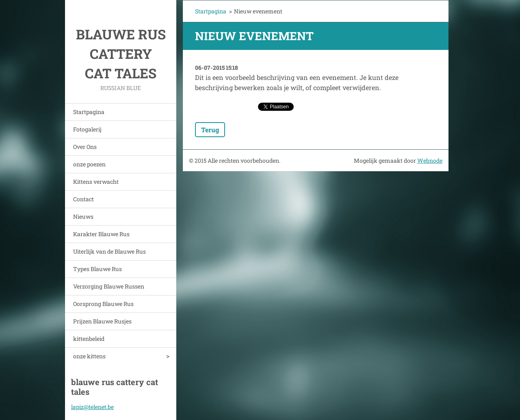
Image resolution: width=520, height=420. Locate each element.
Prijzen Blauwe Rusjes (102, 321)
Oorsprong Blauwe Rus (103, 304)
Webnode (430, 160)
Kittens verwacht (96, 182)
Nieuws (83, 216)
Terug (210, 130)
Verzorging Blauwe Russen (109, 286)
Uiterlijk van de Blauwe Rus (109, 251)
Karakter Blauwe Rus (101, 234)
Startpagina (89, 112)
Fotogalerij (87, 129)
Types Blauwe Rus (97, 269)
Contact (83, 199)
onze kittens (89, 356)
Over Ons (85, 147)
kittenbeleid (89, 339)
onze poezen (89, 164)
